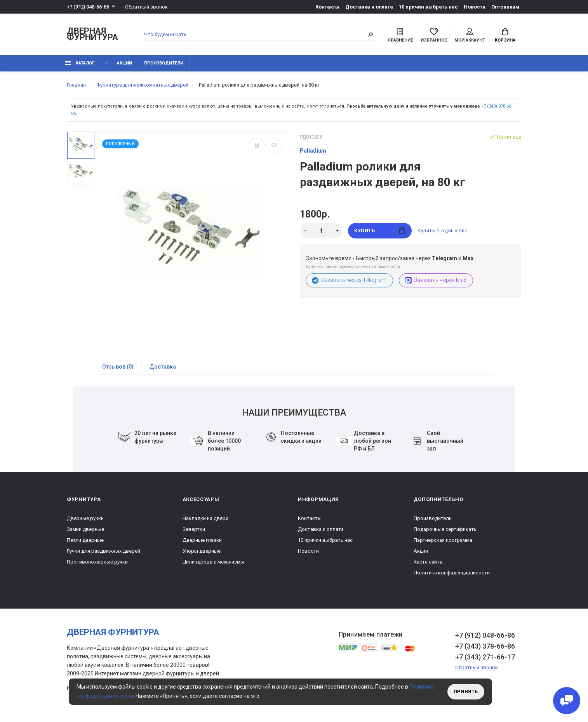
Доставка (163, 367)
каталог (80, 63)
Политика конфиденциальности (452, 573)
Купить (380, 231)
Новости (475, 7)
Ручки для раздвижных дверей (104, 551)
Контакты (327, 7)
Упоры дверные (202, 551)
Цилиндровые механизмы (213, 562)
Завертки (194, 529)
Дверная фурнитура (92, 34)
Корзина (505, 35)
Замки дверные (85, 529)
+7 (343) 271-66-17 (485, 657)
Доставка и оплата (369, 7)
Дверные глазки (202, 540)
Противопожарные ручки (97, 562)
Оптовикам (505, 7)
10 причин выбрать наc (428, 7)
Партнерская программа (443, 540)
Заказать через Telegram (349, 280)
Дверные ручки (85, 518)
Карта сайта (428, 562)
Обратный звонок (146, 7)
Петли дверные (85, 540)
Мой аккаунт (470, 35)
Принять (466, 692)
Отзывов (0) (118, 367)
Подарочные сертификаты (446, 529)
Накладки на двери (205, 518)
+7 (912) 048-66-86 (88, 7)
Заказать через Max (436, 280)
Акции (124, 63)
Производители (164, 63)
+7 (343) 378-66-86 (485, 646)
